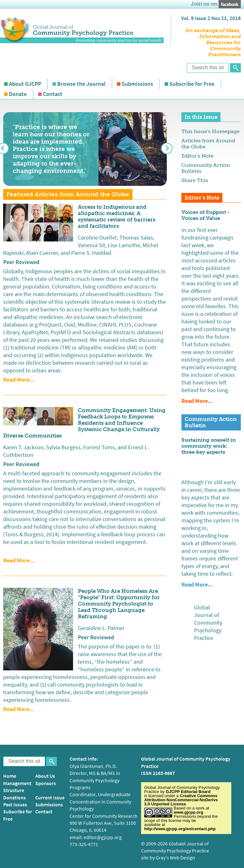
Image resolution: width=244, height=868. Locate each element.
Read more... (19, 380)
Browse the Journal (81, 84)
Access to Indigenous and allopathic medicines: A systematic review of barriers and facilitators (117, 216)
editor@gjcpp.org (103, 837)
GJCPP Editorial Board (188, 792)
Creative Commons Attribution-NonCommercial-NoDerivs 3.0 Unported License (181, 800)
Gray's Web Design (175, 858)
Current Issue (50, 798)
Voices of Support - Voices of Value (206, 215)
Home (10, 776)
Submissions (137, 84)
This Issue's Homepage (210, 131)
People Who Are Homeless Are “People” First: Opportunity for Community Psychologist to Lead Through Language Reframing (119, 604)
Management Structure (17, 787)
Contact (53, 94)
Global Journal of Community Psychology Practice (208, 623)
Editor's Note (197, 156)
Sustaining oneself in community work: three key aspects (209, 446)
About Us (45, 776)
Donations (14, 798)
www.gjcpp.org (189, 812)
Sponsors (46, 783)
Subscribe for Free (192, 84)
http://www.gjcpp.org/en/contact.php (180, 829)
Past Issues (15, 805)
